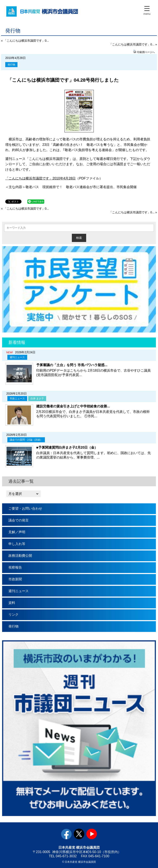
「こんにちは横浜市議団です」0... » (133, 44)
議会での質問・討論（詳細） (26, 440)
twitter (79, 834)
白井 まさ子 (37, 399)
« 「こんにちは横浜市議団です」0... (25, 41)
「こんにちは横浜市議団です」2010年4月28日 (40, 178)
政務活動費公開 (20, 556)
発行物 (11, 65)
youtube (92, 834)
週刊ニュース (17, 357)
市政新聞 (15, 579)
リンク (13, 615)
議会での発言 (19, 520)
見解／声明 (17, 532)
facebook (66, 834)
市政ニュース (17, 399)
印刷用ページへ (146, 52)
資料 (12, 603)
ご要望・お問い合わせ (25, 508)
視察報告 (15, 567)
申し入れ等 (17, 544)
